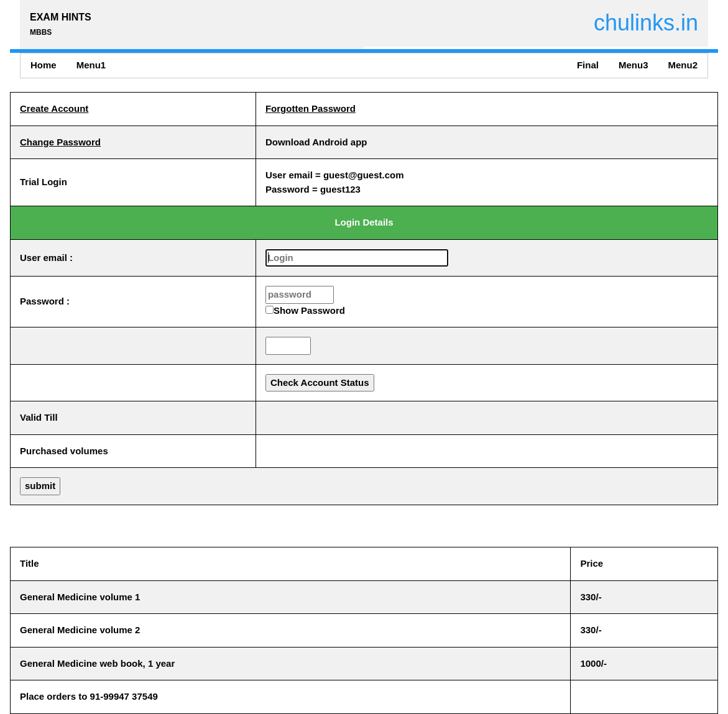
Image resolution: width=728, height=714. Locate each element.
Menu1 (91, 65)
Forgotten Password (311, 108)
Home (44, 65)
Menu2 (683, 65)
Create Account (54, 108)
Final (588, 65)
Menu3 (634, 65)
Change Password (60, 142)
